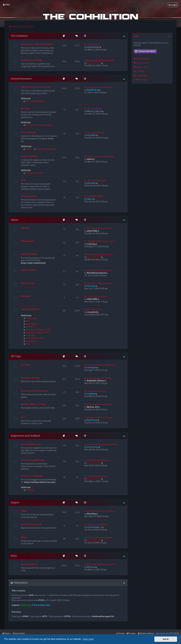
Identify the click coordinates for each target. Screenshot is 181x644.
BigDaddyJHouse (95, 380)
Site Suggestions (31, 444)
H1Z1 (27, 321)
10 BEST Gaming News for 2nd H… (100, 564)
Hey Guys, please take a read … (99, 378)
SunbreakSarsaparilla (103, 616)
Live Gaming (29, 132)
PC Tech (26, 364)
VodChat (29, 490)
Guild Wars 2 (31, 324)
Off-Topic (16, 356)
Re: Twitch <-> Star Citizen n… (99, 283)
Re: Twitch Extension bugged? (99, 537)
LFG (23, 180)
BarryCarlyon (94, 63)
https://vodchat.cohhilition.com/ (40, 482)
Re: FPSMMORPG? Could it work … (100, 241)
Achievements (142, 58)
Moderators (25, 605)
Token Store (141, 63)
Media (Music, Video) (33, 404)
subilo (90, 159)
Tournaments (29, 196)
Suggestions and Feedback (25, 435)
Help (24, 511)
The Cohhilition (19, 35)
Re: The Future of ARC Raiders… (99, 87)
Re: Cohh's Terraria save (96, 296)
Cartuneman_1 (94, 527)
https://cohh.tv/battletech (33, 263)
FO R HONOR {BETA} (94, 196)
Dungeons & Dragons (45, 149)
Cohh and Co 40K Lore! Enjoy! (98, 417)
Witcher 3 (29, 327)
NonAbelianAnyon (96, 273)
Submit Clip (141, 67)
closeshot (92, 367)
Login (137, 36)
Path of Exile (29, 270)
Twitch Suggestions (33, 460)
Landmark (30, 341)
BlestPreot (92, 420)
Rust (27, 344)
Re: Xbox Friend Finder (96, 180)
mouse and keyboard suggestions (100, 365)
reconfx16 (92, 312)
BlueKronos (93, 90)
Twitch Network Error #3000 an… (100, 511)
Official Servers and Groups (38, 125)
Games (15, 219)
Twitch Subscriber (41, 605)
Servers (26, 108)
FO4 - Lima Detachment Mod (98, 228)
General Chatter (30, 378)
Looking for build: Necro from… (99, 270)
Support (15, 502)
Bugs (24, 537)
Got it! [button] (166, 639)
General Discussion (21, 78)
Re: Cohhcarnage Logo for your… (99, 254)
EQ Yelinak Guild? (93, 108)
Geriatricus (93, 447)
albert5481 (92, 231)
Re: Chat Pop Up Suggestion (97, 460)
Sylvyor (91, 286)
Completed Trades (34, 173)
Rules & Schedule (31, 524)
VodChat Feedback (32, 476)
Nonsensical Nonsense (34, 391)
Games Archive (30, 309)
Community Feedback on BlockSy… (101, 444)
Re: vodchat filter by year (96, 476)
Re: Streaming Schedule (96, 524)
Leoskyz (91, 393)
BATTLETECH (29, 254)
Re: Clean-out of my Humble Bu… (100, 156)
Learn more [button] (88, 639)
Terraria (26, 296)
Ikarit (90, 199)
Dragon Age (30, 318)
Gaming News (29, 564)
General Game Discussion (36, 87)
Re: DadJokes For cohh (95, 391)
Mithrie (91, 567)
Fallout (25, 228)
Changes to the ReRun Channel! (99, 60)
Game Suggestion (93, 309)
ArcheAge (29, 335)
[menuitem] (6, 5)
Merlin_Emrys (94, 111)
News (14, 555)
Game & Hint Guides (34, 101)
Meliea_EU (92, 407)
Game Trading (29, 156)
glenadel (91, 183)
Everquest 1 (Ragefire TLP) (37, 329)
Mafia (27, 149)
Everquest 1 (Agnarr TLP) (36, 332)
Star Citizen (28, 283)
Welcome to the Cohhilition (37, 44)
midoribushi (93, 47)
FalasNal (92, 135)
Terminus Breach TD (94, 132)
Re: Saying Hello (92, 44)
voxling (91, 244)
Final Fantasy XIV (33, 338)
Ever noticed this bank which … (99, 404)
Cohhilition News (31, 60)
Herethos (91, 513)
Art (23, 417)
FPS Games (27, 241)
